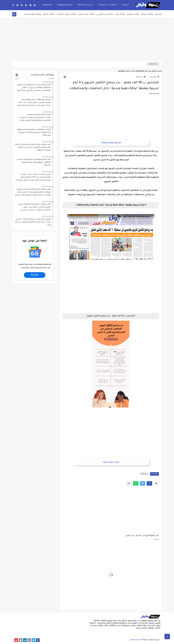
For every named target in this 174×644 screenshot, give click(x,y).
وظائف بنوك (120, 14)
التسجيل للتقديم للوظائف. (111, 143)
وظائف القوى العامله (32, 14)
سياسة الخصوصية (65, 5)
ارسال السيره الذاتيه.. (111, 462)
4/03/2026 (45, 201)
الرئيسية (158, 14)
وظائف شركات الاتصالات (66, 14)
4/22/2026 (45, 112)
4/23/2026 (45, 82)
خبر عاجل (141, 77)
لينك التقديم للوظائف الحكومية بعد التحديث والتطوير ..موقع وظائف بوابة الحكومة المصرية (34, 162)
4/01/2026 (45, 172)
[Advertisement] (87, 39)
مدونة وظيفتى (134, 640)
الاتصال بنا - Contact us (107, 5)
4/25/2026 (45, 187)
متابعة (35, 275)
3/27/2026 (45, 142)
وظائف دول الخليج (106, 14)
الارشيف (125, 5)
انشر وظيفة (47, 5)
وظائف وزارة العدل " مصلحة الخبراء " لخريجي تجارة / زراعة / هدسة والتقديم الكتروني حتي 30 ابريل (33, 222)
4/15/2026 (45, 157)
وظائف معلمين (133, 14)
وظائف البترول (49, 14)
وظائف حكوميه (147, 14)
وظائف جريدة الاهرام (86, 14)
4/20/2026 (45, 97)
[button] (149, 483)
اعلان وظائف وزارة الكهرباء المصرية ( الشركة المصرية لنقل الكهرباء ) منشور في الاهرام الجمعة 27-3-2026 (33, 147)
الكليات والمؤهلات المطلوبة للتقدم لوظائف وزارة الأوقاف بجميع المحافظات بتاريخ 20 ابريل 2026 (34, 132)
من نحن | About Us (85, 5)
